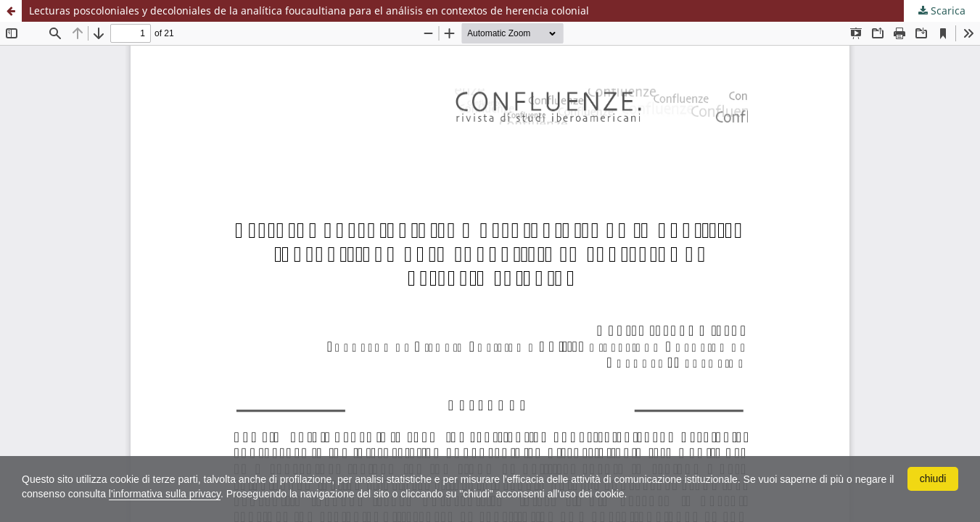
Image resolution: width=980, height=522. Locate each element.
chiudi (933, 478)
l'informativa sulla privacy (165, 494)
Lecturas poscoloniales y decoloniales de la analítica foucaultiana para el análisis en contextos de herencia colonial (309, 11)
